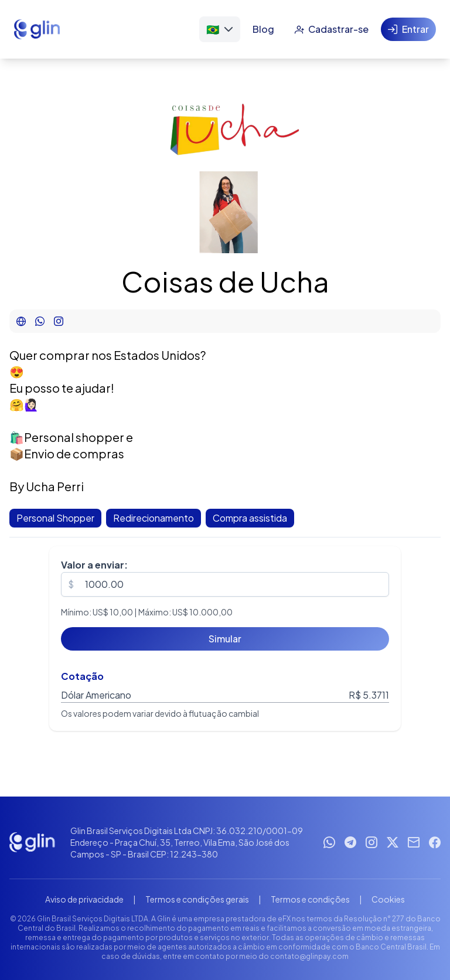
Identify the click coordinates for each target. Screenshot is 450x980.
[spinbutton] (225, 584)
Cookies (388, 899)
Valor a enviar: (94, 565)
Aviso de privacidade (84, 899)
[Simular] (225, 639)
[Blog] (263, 29)
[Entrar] (408, 29)
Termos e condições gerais (197, 899)
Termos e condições (310, 899)
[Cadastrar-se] (331, 29)
